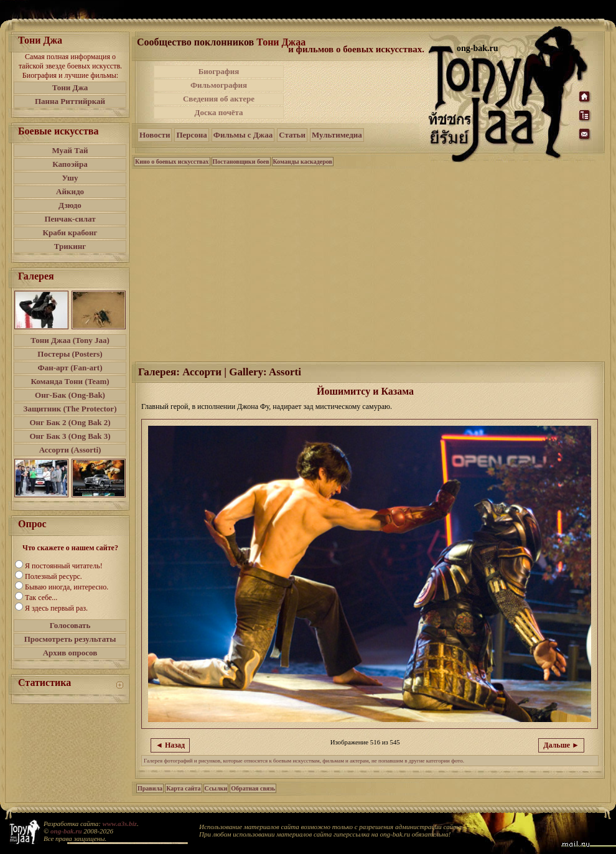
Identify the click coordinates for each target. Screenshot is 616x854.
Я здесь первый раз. (56, 608)
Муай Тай (70, 150)
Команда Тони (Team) (70, 381)
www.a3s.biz (120, 823)
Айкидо (70, 191)
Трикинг (70, 246)
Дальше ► (561, 745)
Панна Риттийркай (70, 101)
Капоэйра (70, 164)
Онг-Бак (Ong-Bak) (70, 395)
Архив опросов (70, 653)
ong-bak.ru (66, 831)
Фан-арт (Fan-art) (70, 368)
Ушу (70, 178)
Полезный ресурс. (54, 576)
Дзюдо (70, 205)
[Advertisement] (357, 92)
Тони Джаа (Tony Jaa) (70, 340)
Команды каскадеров (303, 162)
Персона (191, 135)
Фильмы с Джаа (243, 135)
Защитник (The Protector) (70, 409)
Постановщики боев (241, 162)
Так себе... (41, 598)
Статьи (292, 135)
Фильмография (219, 85)
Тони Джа (70, 87)
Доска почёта (218, 112)
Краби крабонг (70, 232)
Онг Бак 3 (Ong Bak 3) (70, 436)
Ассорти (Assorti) (70, 450)
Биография (219, 71)
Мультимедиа (337, 135)
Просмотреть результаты (70, 639)
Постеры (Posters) (70, 354)
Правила (150, 788)
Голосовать (70, 625)
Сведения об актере (219, 99)
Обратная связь (253, 788)
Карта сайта (183, 788)
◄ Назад (170, 745)
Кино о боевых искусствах (172, 162)
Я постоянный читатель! (64, 566)
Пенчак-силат (70, 219)
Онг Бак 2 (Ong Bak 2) (70, 422)
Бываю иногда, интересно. (67, 587)
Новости (155, 135)
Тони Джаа (281, 42)
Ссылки (216, 788)
